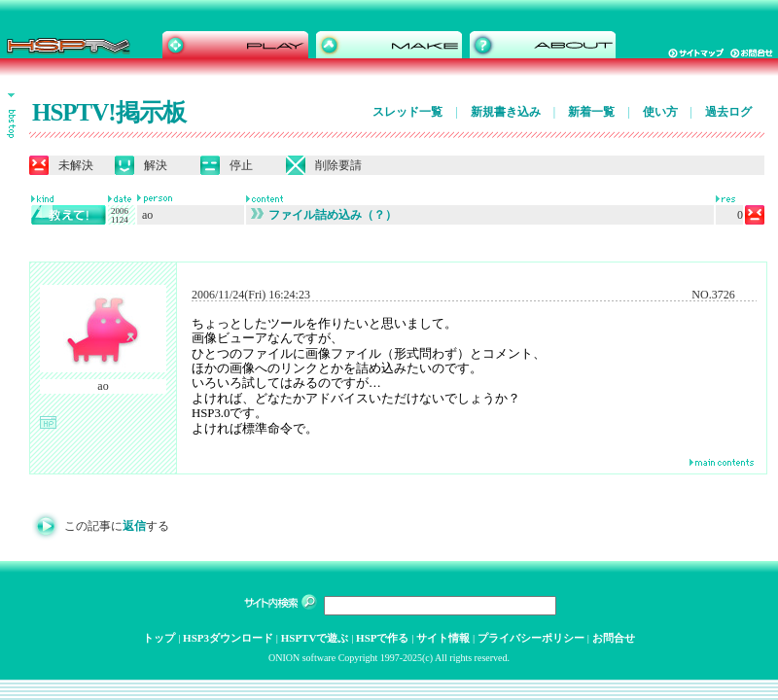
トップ (159, 638)
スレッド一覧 (407, 112)
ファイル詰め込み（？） (324, 215)
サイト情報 (443, 638)
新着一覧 (591, 112)
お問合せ (614, 638)
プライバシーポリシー (531, 638)
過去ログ (728, 112)
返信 (134, 526)
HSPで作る (382, 638)
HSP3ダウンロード (228, 638)
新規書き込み (506, 112)
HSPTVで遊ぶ (315, 638)
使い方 (660, 112)
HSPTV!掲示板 (109, 112)
